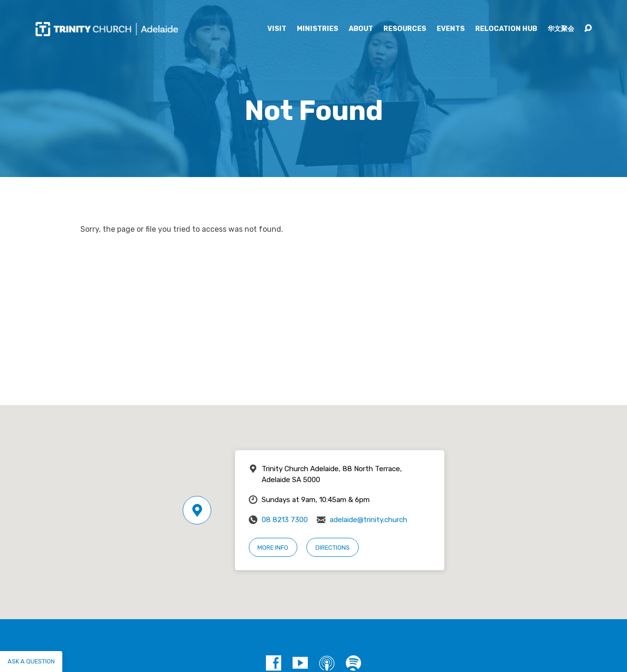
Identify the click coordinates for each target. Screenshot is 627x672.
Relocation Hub (506, 29)
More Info (273, 548)
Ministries (318, 29)
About (361, 29)
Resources (405, 29)
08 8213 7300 (285, 520)
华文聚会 (561, 29)
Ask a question (31, 661)
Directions (333, 548)
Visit (277, 29)
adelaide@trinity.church (368, 520)
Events (451, 29)
